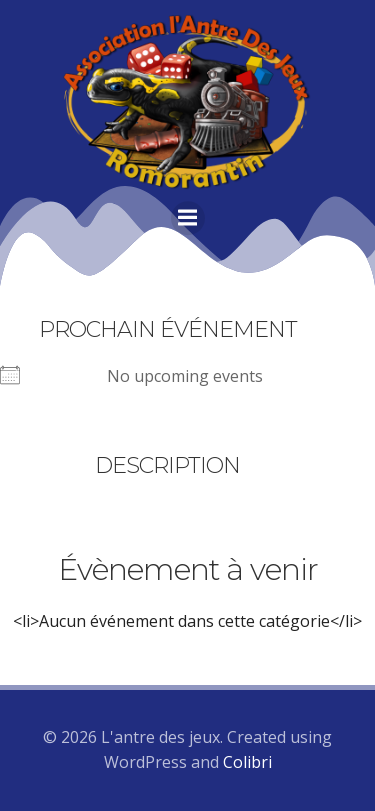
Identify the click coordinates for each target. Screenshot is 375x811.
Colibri (247, 762)
